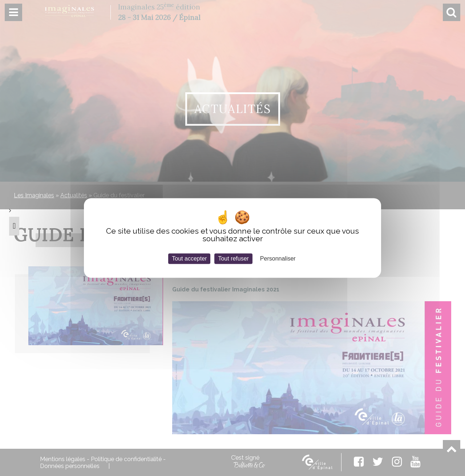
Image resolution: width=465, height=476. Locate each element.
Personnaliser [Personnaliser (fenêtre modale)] (278, 259)
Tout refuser (233, 259)
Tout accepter (189, 259)
